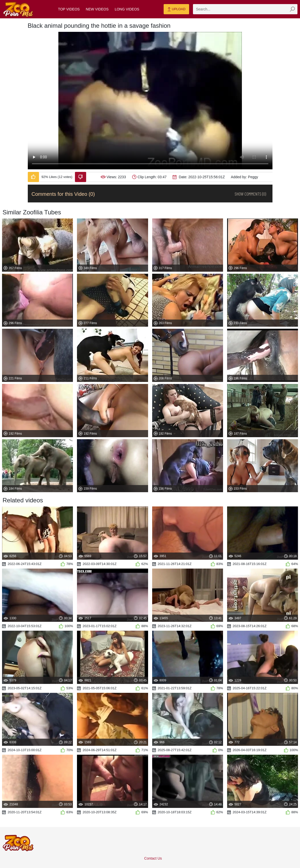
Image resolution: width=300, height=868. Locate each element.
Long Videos (127, 9)
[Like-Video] (33, 177)
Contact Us (153, 858)
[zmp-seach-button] (292, 9)
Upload (176, 9)
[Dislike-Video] (81, 177)
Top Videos (69, 9)
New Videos (97, 9)
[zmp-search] (245, 9)
